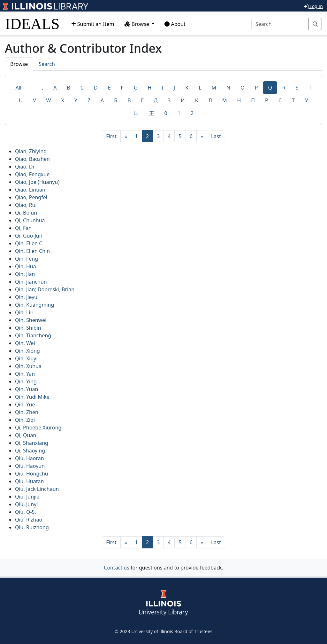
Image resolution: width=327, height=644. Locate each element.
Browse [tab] (19, 64)
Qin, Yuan (27, 389)
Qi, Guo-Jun (29, 236)
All (18, 88)
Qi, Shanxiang (32, 443)
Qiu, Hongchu (32, 474)
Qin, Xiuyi (26, 358)
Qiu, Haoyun (30, 466)
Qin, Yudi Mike (32, 397)
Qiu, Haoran (30, 458)
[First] (111, 136)
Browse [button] (138, 24)
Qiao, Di (25, 167)
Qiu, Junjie (27, 497)
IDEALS (32, 24)
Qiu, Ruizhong (32, 527)
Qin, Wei (25, 343)
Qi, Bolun (26, 213)
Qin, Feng (27, 259)
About (175, 24)
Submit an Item (93, 24)
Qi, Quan (26, 435)
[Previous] (126, 136)
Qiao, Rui (26, 205)
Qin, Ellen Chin (32, 251)
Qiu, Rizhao (29, 520)
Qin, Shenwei (31, 320)
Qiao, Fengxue (32, 174)
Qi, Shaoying (30, 451)
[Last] (216, 136)
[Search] (280, 24)
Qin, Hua (26, 266)
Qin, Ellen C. (29, 243)
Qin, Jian (25, 274)
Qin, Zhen (27, 412)
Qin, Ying (26, 381)
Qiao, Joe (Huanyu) (37, 182)
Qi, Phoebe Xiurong (38, 428)
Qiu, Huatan (29, 481)
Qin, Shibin (28, 328)
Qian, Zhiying (31, 151)
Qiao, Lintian (30, 190)
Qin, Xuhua (28, 366)
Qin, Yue (25, 404)
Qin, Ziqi (25, 420)
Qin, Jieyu (26, 297)
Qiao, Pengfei (31, 197)
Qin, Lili (24, 312)
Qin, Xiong (27, 351)
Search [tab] (47, 64)
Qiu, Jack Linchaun (37, 489)
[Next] (202, 136)
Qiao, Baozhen (32, 159)
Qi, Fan (23, 228)
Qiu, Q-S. (26, 512)
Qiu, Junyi (26, 504)
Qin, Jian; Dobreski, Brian (45, 289)
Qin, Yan (25, 374)
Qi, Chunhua (30, 220)
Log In (313, 6)
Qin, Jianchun (31, 282)
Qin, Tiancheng (33, 335)
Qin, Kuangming (34, 305)
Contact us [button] (117, 568)
